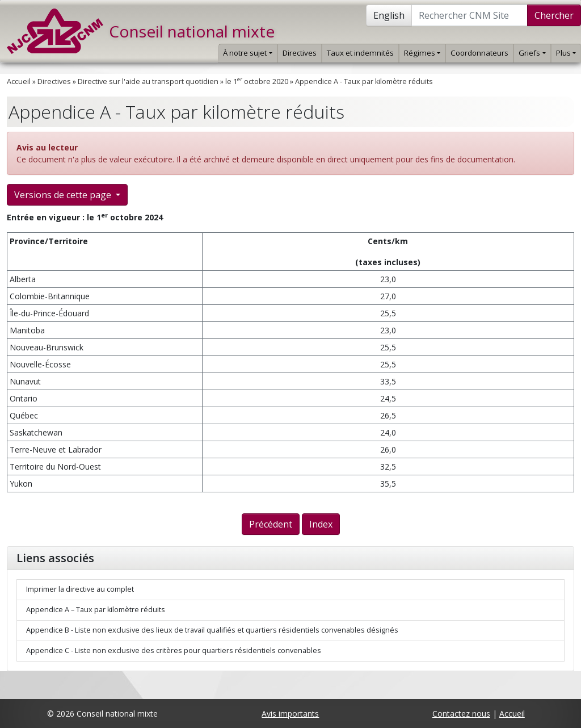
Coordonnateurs (479, 53)
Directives (300, 53)
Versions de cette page (64, 195)
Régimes (422, 53)
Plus (566, 53)
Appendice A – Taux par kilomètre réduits (96, 610)
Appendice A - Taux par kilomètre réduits (364, 81)
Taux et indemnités (360, 53)
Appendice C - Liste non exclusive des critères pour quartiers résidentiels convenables (174, 650)
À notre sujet (247, 53)
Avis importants (290, 714)
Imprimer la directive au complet (80, 589)
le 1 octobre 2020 (257, 81)
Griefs (532, 53)
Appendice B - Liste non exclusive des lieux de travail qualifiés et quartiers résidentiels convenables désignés (212, 630)
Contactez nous (461, 714)
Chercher (554, 15)
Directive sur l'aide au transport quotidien (148, 81)
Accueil (19, 81)
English (389, 15)
